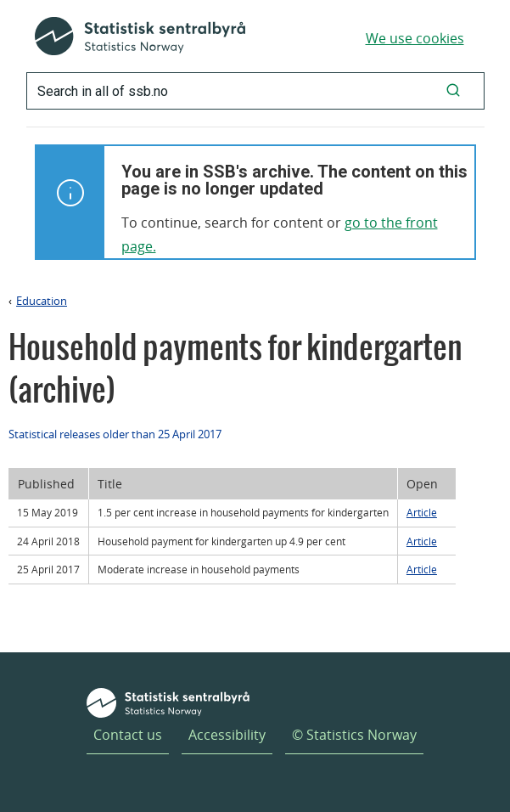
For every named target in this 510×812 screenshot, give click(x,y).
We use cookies (415, 38)
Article (422, 512)
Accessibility (227, 735)
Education (42, 301)
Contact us (128, 735)
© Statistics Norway (354, 735)
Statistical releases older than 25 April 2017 (115, 434)
